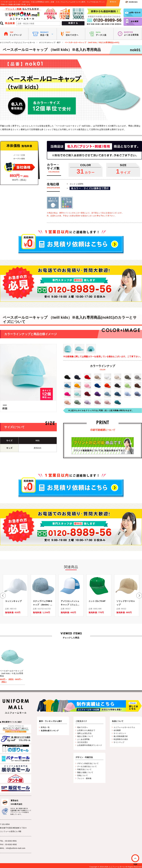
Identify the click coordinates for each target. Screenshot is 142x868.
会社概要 (117, 730)
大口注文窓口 (83, 742)
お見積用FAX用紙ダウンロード (90, 745)
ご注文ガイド (81, 721)
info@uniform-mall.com (16, 848)
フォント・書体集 (84, 778)
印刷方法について (84, 769)
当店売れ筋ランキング (50, 731)
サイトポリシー (120, 733)
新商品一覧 (45, 727)
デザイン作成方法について (88, 763)
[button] (3, 596)
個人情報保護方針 (121, 736)
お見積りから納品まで (86, 730)
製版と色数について (85, 772)
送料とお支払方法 (84, 733)
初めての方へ (83, 727)
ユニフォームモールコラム (124, 727)
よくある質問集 (83, 739)
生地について (83, 775)
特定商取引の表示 (121, 739)
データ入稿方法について (87, 766)
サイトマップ (119, 742)
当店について (118, 721)
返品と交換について (85, 736)
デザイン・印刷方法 (84, 757)
